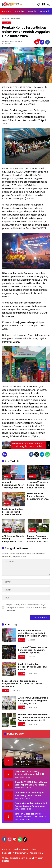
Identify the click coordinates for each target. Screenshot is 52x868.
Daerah (7, 476)
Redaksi (5, 41)
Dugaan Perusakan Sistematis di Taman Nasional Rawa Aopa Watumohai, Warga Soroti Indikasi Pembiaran (38, 539)
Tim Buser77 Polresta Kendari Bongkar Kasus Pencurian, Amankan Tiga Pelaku (38, 485)
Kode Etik (7, 853)
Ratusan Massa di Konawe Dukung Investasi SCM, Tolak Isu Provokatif (31, 815)
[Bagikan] (47, 42)
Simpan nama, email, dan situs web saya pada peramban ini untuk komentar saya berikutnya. (26, 608)
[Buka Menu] (43, 4)
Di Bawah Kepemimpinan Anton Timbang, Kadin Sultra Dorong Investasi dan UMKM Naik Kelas (13, 485)
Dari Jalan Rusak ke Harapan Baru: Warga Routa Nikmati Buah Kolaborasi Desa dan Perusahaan (29, 794)
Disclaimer (21, 853)
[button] (39, 4)
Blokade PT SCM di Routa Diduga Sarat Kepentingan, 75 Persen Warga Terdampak (31, 783)
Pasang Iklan (36, 853)
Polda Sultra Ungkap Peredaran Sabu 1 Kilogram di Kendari (13, 512)
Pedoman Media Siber (25, 849)
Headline (6, 23)
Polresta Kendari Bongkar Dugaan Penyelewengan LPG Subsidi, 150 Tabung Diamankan (37, 496)
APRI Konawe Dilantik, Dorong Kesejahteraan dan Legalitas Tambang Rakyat (13, 539)
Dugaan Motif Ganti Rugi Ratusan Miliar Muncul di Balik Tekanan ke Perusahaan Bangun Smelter (31, 773)
